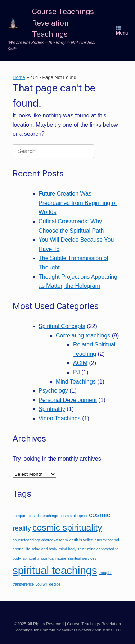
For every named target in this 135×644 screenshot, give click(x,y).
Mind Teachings (76, 382)
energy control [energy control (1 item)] (107, 540)
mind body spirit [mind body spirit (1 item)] (72, 549)
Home (19, 77)
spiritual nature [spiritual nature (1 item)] (54, 558)
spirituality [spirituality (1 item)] (31, 558)
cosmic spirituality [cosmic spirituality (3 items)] (67, 527)
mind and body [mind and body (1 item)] (45, 549)
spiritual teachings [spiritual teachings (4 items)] (55, 570)
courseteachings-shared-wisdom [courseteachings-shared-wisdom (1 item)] (40, 540)
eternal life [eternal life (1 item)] (21, 549)
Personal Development (68, 400)
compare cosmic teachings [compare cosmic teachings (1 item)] (35, 516)
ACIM (80, 363)
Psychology (53, 391)
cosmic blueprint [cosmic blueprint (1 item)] (74, 516)
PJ (76, 372)
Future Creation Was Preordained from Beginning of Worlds (78, 203)
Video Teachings (60, 418)
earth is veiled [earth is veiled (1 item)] (81, 540)
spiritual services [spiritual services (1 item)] (82, 558)
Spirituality (52, 409)
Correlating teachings (83, 336)
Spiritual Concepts (62, 326)
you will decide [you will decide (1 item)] (48, 584)
